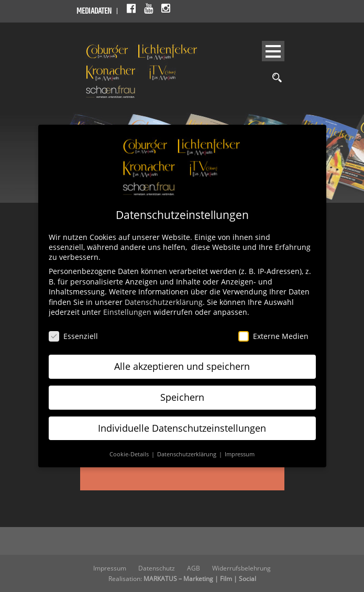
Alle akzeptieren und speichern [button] (182, 366)
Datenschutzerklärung (164, 302)
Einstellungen (127, 312)
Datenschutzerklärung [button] (187, 454)
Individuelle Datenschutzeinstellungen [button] (182, 428)
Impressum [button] (240, 454)
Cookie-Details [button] (130, 454)
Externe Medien (273, 336)
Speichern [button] (182, 397)
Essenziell (73, 336)
